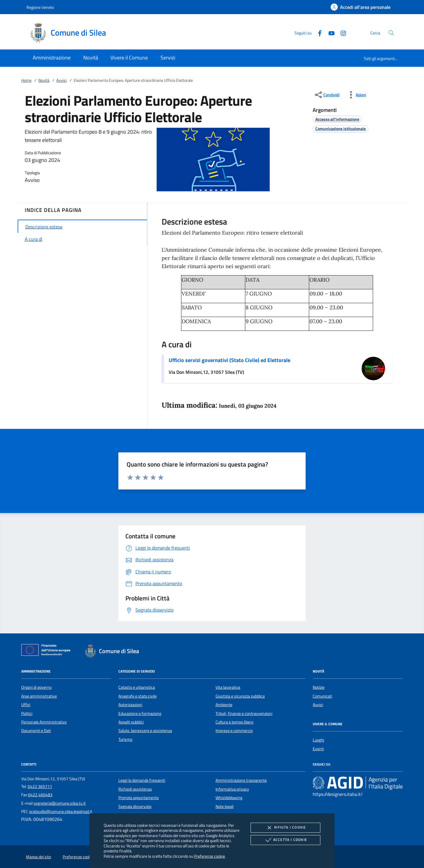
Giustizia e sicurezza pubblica (240, 696)
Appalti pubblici (131, 722)
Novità (44, 80)
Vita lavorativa (228, 687)
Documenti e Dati (36, 731)
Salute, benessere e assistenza (145, 731)
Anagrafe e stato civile (138, 696)
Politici (27, 713)
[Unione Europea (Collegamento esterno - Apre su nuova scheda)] (47, 651)
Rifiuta (285, 828)
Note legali (225, 806)
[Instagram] (341, 33)
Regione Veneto (40, 7)
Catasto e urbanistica (137, 687)
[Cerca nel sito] (391, 33)
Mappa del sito (38, 857)
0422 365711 (40, 786)
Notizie (319, 687)
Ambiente (224, 705)
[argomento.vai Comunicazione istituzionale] (341, 128)
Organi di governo (36, 687)
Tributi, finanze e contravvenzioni (244, 713)
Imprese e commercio (234, 731)
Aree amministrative (39, 696)
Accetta (285, 840)
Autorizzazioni (130, 705)
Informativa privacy (232, 789)
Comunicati (322, 696)
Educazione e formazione (140, 713)
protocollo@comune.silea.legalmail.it (61, 811)
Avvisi (61, 80)
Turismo (125, 739)
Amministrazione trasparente (241, 780)
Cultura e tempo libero (234, 722)
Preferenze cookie (209, 856)
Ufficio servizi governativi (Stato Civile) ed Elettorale (230, 360)
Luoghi (318, 740)
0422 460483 (40, 795)
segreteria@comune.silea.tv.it (60, 803)
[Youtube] (329, 33)
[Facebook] (317, 33)
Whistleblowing (229, 798)
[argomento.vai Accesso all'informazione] (337, 119)
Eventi (318, 749)
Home (26, 80)
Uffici (26, 705)
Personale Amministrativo (44, 722)
